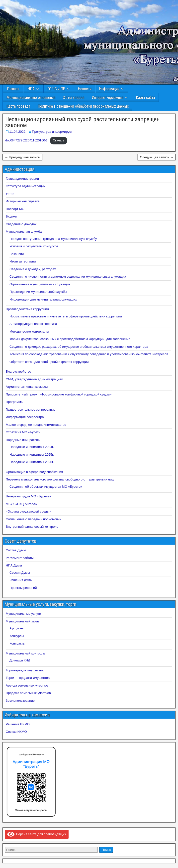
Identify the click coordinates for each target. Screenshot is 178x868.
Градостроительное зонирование (31, 410)
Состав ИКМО (16, 732)
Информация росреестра (25, 417)
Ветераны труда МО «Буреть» (28, 496)
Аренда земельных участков (27, 685)
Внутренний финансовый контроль (32, 527)
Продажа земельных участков (28, 693)
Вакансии (17, 254)
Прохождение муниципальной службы (38, 292)
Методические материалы (29, 331)
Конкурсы (17, 636)
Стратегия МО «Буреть (23, 432)
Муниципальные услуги (23, 614)
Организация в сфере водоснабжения (34, 472)
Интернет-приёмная (108, 98)
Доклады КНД (20, 660)
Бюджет (12, 216)
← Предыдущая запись (22, 157)
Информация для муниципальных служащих (43, 299)
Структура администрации (26, 186)
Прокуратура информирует (52, 132)
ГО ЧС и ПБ (56, 89)
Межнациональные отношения (31, 98)
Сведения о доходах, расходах (33, 269)
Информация (109, 89)
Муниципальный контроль (25, 653)
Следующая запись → (157, 157)
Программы (14, 402)
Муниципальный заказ (23, 621)
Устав (10, 194)
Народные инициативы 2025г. (32, 455)
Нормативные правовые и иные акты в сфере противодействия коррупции (66, 316)
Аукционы (17, 628)
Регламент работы (20, 558)
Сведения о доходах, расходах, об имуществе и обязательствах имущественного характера (79, 347)
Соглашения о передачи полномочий (34, 519)
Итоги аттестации (23, 261)
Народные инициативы (23, 440)
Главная (13, 89)
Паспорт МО (15, 209)
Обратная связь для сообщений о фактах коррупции (49, 362)
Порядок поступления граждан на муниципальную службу (53, 239)
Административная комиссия (28, 387)
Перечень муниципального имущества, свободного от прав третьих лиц (60, 479)
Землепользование (20, 701)
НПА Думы (14, 565)
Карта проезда (18, 106)
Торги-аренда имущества (25, 670)
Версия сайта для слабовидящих (37, 834)
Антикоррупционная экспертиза (33, 324)
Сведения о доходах (21, 224)
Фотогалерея (74, 98)
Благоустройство (18, 371)
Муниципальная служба (24, 232)
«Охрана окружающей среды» (28, 511)
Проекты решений (23, 588)
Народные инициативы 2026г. (32, 462)
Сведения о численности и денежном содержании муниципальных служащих (68, 277)
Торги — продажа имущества (28, 678)
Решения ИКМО (18, 724)
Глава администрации (22, 179)
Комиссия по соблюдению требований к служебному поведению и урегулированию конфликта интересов (89, 354)
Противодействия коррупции (27, 309)
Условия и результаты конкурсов (34, 246)
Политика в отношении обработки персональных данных (83, 106)
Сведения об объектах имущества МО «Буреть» (46, 487)
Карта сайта (145, 98)
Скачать (59, 140)
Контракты (17, 643)
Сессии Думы (20, 573)
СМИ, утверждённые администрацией (34, 379)
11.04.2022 (17, 132)
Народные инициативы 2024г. (32, 447)
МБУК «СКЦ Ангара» (21, 504)
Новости (85, 89)
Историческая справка (23, 201)
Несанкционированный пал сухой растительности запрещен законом (83, 122)
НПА (31, 89)
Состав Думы (16, 550)
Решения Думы (21, 580)
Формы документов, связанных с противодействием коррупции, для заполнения (70, 339)
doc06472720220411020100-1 (26, 140)
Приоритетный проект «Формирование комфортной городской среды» (59, 394)
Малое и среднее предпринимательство (36, 425)
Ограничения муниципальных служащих (40, 284)
